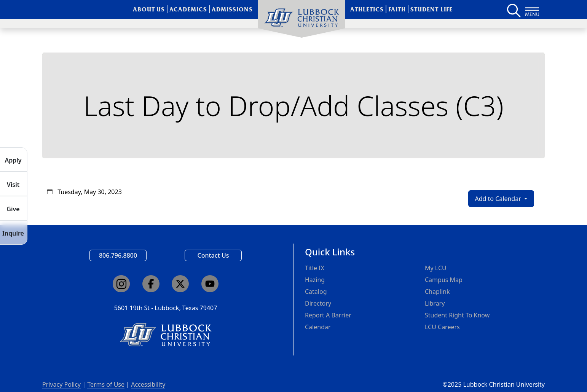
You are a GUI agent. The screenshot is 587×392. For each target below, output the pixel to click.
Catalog (316, 292)
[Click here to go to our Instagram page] (121, 284)
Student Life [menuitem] (431, 9)
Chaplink (437, 292)
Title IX (315, 268)
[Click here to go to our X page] (180, 284)
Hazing (315, 280)
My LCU (436, 268)
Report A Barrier (328, 315)
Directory (318, 303)
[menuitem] (301, 19)
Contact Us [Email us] (213, 255)
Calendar (318, 327)
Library (435, 303)
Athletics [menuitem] (367, 9)
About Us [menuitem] (149, 9)
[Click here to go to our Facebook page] (151, 284)
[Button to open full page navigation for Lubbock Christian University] (532, 10)
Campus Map (444, 280)
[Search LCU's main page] (513, 10)
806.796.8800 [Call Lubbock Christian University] (118, 255)
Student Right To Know (457, 315)
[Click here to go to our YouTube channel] (210, 284)
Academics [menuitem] (188, 9)
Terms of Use (106, 384)
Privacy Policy (61, 384)
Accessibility (148, 384)
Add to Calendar (499, 199)
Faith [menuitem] (397, 9)
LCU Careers (442, 327)
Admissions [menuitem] (232, 9)
